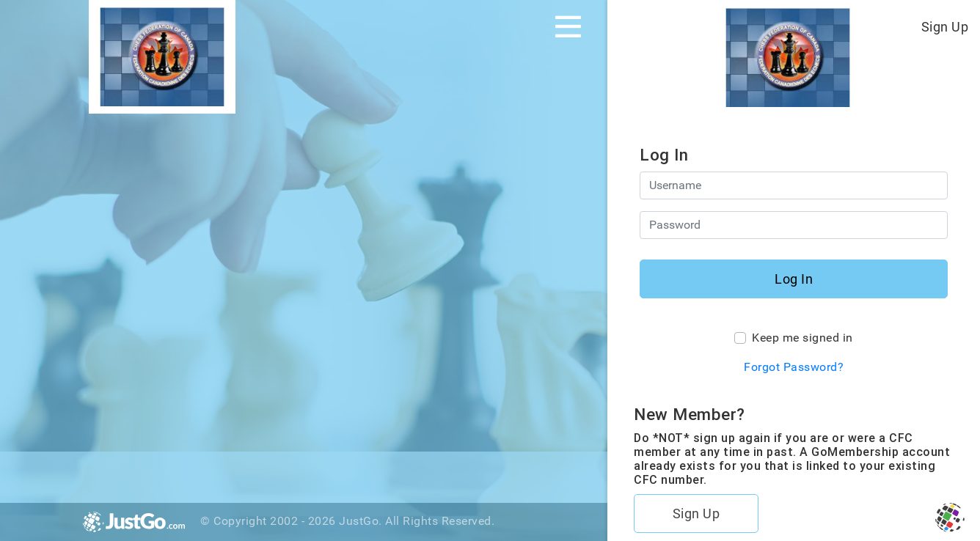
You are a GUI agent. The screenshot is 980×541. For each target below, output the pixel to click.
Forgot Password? (794, 367)
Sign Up (945, 27)
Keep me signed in (802, 338)
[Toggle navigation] (568, 26)
